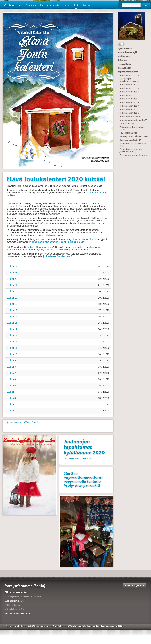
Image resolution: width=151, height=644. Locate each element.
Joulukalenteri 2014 (129, 85)
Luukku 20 (12, 291)
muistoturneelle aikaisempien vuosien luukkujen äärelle (57, 242)
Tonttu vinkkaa (127, 124)
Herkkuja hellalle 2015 (130, 140)
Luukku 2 (11, 404)
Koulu (67, 5)
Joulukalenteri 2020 (129, 106)
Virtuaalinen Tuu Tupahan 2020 (132, 128)
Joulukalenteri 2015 (129, 88)
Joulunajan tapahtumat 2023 (133, 120)
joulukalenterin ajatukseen (83, 239)
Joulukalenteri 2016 (129, 92)
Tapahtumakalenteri (128, 72)
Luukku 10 (12, 354)
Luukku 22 (12, 279)
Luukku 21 (12, 285)
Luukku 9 (11, 360)
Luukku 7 (11, 373)
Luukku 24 (12, 266)
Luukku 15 (12, 323)
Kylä (76, 6)
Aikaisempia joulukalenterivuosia (129, 80)
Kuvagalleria (124, 64)
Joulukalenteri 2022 (129, 113)
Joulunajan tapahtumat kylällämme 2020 (84, 447)
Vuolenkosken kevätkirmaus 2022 (133, 145)
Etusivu (87, 5)
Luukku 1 (11, 411)
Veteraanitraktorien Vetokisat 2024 (134, 156)
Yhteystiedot (124, 68)
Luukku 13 (12, 335)
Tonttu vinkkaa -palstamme (40, 247)
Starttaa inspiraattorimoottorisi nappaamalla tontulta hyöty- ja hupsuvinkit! (83, 479)
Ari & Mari (123, 60)
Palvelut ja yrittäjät (50, 5)
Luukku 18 (12, 304)
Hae (146, 5)
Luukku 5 (11, 386)
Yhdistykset (124, 56)
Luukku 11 (12, 348)
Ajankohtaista (125, 48)
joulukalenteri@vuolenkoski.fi (58, 256)
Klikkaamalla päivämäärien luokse (78, 459)
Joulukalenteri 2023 (129, 75)
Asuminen (31, 5)
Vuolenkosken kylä (128, 52)
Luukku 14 (12, 329)
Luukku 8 (11, 367)
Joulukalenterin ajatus (130, 116)
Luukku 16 (12, 317)
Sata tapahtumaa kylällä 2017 (134, 136)
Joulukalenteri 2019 (129, 102)
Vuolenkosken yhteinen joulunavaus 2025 (131, 150)
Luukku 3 (11, 398)
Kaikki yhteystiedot (135, 586)
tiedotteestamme (98, 193)
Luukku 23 (12, 273)
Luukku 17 (12, 310)
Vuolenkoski (13, 5)
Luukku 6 (11, 379)
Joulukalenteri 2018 (129, 99)
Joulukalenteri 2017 (129, 95)
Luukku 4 (11, 392)
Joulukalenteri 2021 (129, 109)
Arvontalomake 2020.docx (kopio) (24, 422)
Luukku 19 (12, 298)
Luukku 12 (12, 342)
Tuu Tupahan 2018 (128, 133)
